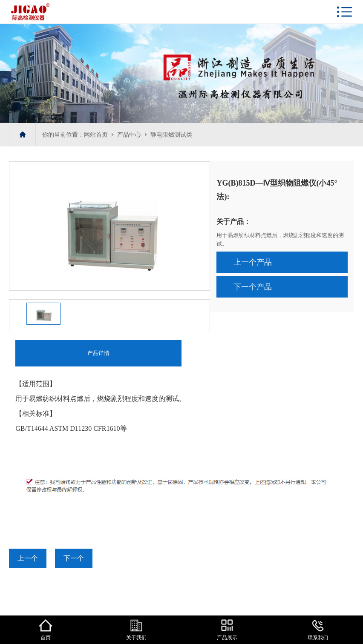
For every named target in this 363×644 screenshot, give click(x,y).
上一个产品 (253, 262)
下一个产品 (253, 287)
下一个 (74, 558)
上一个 (28, 558)
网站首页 (96, 135)
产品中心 (129, 135)
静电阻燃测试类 (171, 135)
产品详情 (98, 353)
